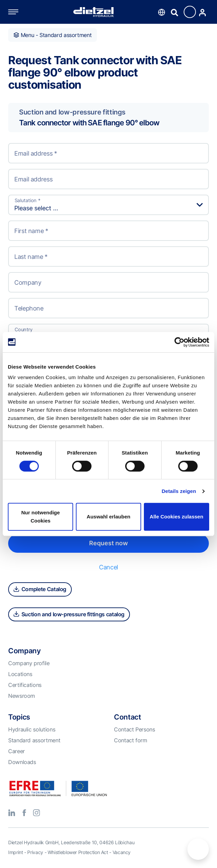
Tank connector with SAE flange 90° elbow (89, 123)
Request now (108, 543)
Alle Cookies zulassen (177, 517)
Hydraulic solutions (32, 729)
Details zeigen (179, 491)
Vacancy (122, 852)
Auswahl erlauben (108, 517)
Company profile (29, 663)
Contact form (131, 740)
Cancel (108, 567)
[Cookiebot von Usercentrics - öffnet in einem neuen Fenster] (179, 342)
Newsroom (22, 696)
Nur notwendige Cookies (41, 517)
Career (16, 751)
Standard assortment (34, 740)
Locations (20, 674)
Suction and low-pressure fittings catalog (69, 614)
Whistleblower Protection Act (78, 852)
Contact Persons (135, 729)
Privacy (35, 852)
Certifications (25, 685)
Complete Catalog (40, 589)
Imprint (15, 852)
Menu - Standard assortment (53, 35)
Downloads (22, 762)
